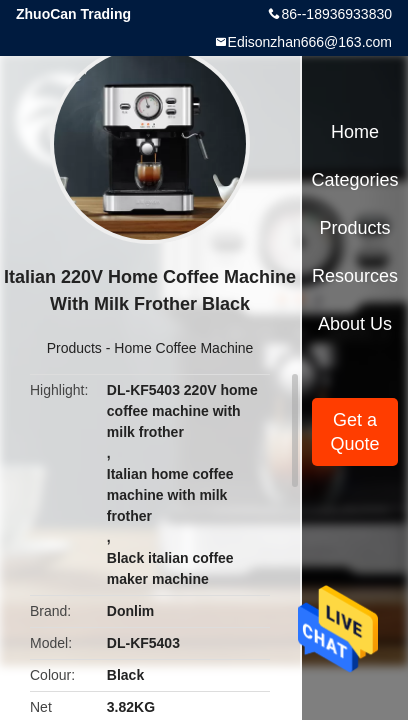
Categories (354, 180)
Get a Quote (354, 432)
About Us (355, 324)
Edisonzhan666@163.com (310, 42)
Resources (355, 276)
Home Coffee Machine (183, 348)
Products (74, 348)
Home (355, 132)
